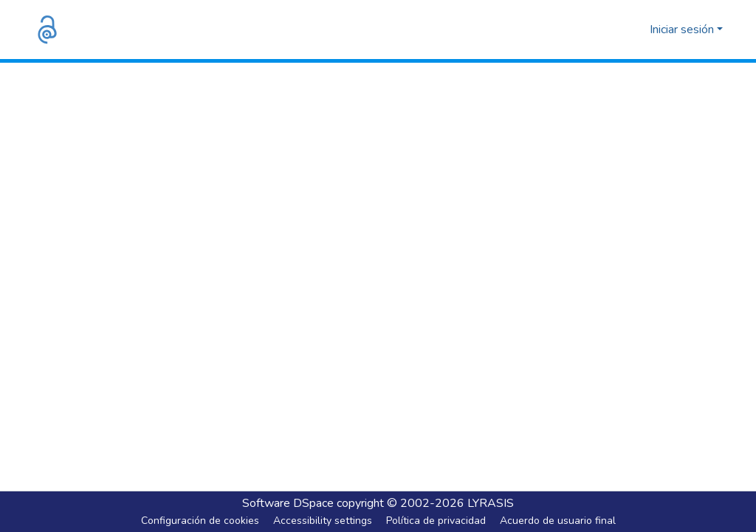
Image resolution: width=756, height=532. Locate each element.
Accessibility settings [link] (323, 521)
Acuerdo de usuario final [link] (558, 521)
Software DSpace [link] (288, 503)
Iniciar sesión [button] (683, 30)
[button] (47, 30)
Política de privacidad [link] (436, 521)
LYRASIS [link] (491, 503)
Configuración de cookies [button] (200, 521)
